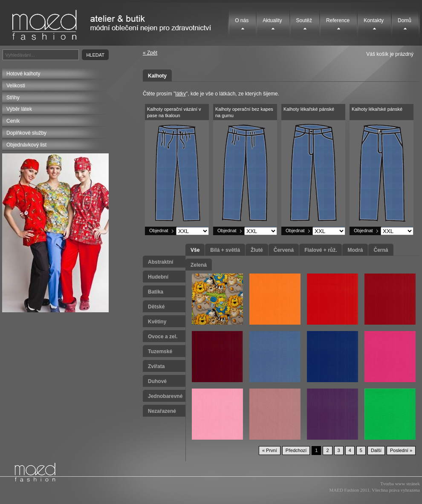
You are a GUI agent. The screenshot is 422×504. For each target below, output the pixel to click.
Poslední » (401, 450)
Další (376, 450)
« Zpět (150, 53)
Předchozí (296, 450)
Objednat (159, 230)
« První (270, 450)
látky (181, 94)
